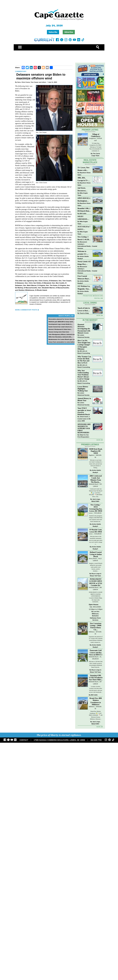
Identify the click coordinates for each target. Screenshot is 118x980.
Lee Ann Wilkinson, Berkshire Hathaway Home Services (95, 616)
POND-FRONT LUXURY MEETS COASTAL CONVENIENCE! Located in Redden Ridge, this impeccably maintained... (96, 597)
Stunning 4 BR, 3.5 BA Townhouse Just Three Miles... (96, 678)
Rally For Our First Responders (83, 436)
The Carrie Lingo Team (96, 155)
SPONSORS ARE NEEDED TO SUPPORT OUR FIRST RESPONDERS (84, 428)
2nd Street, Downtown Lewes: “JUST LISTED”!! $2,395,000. (83, 189)
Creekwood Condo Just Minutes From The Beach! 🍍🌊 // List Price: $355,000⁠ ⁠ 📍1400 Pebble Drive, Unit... (96, 493)
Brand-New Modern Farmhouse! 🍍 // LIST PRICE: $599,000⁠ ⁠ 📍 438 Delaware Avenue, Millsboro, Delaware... (96, 715)
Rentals (97, 298)
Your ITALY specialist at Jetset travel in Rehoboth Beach (84, 411)
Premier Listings (90, 445)
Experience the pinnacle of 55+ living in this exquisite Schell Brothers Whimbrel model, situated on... (96, 639)
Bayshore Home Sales (84, 174)
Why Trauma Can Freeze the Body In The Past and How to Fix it (84, 360)
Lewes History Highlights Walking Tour (83, 389)
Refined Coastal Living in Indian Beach (96, 554)
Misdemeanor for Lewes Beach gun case (62, 339)
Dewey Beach (93, 559)
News (98, 296)
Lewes (91, 513)
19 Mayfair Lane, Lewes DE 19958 (96, 531)
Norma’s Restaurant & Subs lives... (60, 329)
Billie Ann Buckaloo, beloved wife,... (61, 337)
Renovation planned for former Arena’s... (62, 319)
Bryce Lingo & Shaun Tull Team (96, 575)
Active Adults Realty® (83, 257)
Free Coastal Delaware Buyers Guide (84, 278)
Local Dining (90, 303)
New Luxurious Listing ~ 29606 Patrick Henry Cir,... (96, 627)
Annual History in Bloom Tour (84, 399)
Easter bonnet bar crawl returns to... (61, 327)
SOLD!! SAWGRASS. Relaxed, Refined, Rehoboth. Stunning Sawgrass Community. (84, 218)
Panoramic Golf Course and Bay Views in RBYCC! (96, 652)
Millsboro (92, 632)
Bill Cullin (83, 213)
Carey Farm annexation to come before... (62, 342)
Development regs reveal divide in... (61, 324)
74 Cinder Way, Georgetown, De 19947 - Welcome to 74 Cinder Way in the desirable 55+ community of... (96, 147)
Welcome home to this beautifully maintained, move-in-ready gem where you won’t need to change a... (96, 540)
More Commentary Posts (26, 310)
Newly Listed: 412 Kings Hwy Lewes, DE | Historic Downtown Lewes (84, 263)
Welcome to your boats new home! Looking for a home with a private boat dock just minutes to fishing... (96, 464)
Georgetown (92, 138)
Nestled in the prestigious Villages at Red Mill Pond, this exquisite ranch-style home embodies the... (96, 519)
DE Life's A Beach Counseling (84, 352)
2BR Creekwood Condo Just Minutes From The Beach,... (96, 479)
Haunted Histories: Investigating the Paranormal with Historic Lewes (84, 329)
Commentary (21, 71)
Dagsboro (92, 455)
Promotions (88, 296)
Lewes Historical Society (84, 336)
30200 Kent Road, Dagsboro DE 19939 (96, 451)
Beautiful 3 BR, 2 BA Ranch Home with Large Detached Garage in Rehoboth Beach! (84, 210)
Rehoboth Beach (94, 484)
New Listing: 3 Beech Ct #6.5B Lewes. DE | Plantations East (84, 238)
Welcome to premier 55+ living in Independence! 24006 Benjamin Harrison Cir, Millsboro (84, 253)
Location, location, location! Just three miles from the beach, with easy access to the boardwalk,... (96, 689)
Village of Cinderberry (96, 135)
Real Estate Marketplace (90, 161)
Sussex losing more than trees (59, 332)
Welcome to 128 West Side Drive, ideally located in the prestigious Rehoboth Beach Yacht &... (96, 664)
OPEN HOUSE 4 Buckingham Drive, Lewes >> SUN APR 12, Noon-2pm (84, 200)
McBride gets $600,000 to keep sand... (61, 322)
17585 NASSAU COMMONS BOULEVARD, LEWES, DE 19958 (59, 740)
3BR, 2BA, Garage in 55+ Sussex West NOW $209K (83, 179)
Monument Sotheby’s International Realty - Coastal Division (87, 245)
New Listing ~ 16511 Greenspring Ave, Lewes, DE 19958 (96, 508)
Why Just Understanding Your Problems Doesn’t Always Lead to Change (83, 375)
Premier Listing (90, 130)
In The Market (90, 320)
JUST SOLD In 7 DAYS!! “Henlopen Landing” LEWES (84, 228)
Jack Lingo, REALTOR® (96, 500)
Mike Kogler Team (83, 194)
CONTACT (24, 740)
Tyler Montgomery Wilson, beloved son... (62, 334)
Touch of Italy (84, 313)
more (99, 440)
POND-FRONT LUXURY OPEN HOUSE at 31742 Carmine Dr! (96, 582)
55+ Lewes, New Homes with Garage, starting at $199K (84, 169)
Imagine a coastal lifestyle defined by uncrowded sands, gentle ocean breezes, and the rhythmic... (96, 567)
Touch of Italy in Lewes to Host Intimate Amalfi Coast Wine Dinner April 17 (84, 310)
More (99, 315)
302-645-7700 (96, 740)
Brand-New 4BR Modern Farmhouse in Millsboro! (96, 701)
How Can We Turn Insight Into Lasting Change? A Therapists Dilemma (84, 345)
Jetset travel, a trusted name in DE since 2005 (84, 419)
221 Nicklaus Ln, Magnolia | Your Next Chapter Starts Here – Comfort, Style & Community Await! (84, 288)
